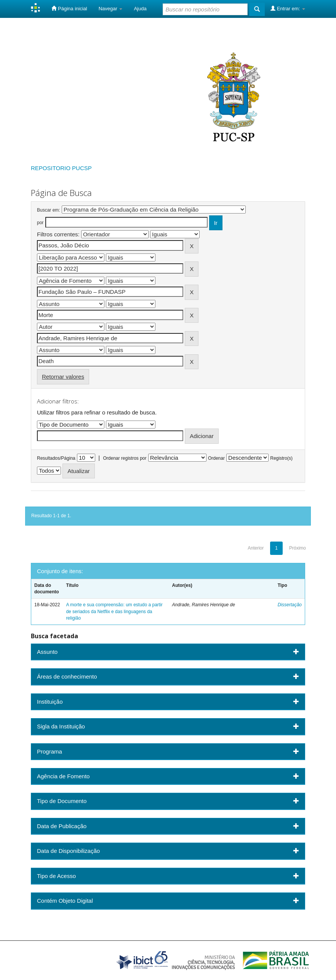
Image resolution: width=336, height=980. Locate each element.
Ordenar (216, 458)
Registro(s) (281, 458)
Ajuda (140, 9)
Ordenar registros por (125, 458)
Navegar (111, 9)
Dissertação (290, 605)
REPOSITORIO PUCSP (61, 168)
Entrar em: (288, 8)
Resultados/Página (56, 458)
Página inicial (69, 8)
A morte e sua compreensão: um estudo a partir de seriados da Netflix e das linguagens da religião (114, 611)
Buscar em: (49, 210)
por (40, 223)
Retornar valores (63, 377)
